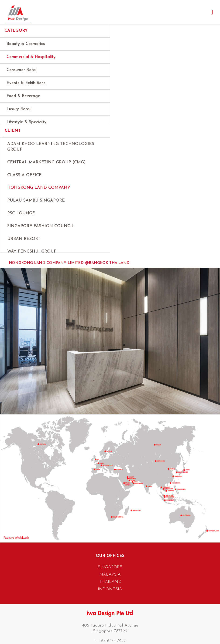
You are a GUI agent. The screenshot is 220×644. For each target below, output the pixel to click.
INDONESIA (110, 598)
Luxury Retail (19, 109)
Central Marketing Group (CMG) (46, 166)
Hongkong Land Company (39, 192)
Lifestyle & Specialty (26, 122)
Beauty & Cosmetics (26, 44)
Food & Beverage (23, 96)
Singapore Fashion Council (41, 230)
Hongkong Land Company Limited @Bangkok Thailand (69, 273)
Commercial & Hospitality (31, 57)
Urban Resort (24, 243)
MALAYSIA (110, 584)
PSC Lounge (21, 217)
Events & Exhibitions (26, 83)
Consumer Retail (22, 70)
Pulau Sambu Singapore (36, 204)
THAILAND (110, 591)
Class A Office (24, 179)
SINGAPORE (110, 577)
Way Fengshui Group (32, 256)
